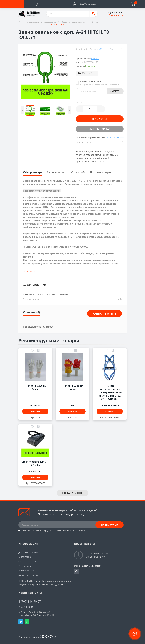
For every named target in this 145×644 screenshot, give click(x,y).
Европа (95, 58)
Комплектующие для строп (74, 22)
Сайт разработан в (37, 637)
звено (32, 271)
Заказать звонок (117, 15)
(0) (101, 49)
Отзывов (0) (78, 172)
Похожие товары (100, 172)
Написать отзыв (104, 314)
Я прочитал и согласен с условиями (53, 531)
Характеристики (57, 172)
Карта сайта (25, 566)
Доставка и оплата (28, 552)
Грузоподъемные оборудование (41, 22)
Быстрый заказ (100, 129)
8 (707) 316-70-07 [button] (30, 602)
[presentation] (23, 110)
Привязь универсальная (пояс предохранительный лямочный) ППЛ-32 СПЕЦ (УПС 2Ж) (110, 392)
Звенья (96, 22)
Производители (27, 571)
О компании (25, 557)
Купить (115, 91)
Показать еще (72, 493)
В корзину (100, 119)
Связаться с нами (28, 561)
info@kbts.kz (26, 607)
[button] (85, 4)
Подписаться (109, 525)
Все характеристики (115, 137)
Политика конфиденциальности (47, 531)
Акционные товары (29, 575)
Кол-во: (80, 103)
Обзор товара (33, 172)
